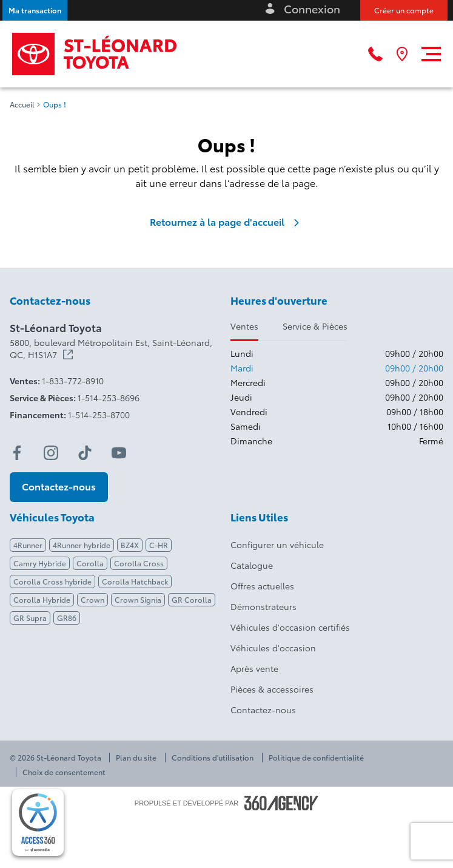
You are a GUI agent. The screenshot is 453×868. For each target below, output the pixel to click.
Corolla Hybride (42, 599)
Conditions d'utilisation (213, 758)
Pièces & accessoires (272, 689)
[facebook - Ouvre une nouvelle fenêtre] (17, 453)
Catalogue (252, 565)
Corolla (90, 563)
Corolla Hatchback (135, 581)
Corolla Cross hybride (52, 581)
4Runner (28, 545)
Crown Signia (138, 599)
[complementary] (38, 822)
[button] (35, 10)
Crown (92, 599)
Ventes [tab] (244, 326)
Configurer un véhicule (277, 544)
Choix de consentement (64, 772)
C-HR (159, 545)
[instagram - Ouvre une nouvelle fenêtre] (51, 453)
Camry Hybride (40, 563)
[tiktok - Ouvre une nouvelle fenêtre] (85, 453)
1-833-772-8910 (73, 381)
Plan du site (136, 758)
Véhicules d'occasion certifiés (290, 627)
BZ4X (130, 545)
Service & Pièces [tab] (315, 326)
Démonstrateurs (263, 606)
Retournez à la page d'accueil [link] (227, 222)
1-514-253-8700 (99, 415)
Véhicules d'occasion (273, 648)
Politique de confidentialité (316, 758)
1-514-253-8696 (109, 398)
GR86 (67, 618)
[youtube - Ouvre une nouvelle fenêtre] (119, 453)
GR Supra (30, 618)
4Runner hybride (82, 545)
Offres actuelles (262, 586)
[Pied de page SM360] (281, 803)
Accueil (22, 104)
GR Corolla (192, 599)
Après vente (254, 668)
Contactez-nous (263, 710)
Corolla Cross (139, 563)
